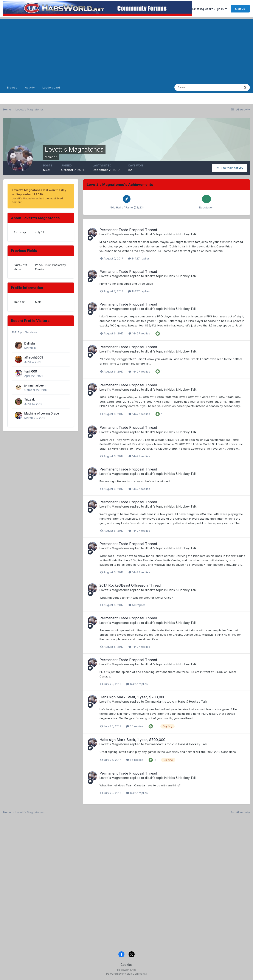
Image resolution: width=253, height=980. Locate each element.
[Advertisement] (126, 50)
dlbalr (149, 234)
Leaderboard (51, 87)
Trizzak (30, 399)
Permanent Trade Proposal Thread (128, 230)
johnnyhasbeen (35, 385)
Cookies (126, 965)
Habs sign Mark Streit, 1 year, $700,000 (132, 697)
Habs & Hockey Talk (182, 234)
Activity (30, 87)
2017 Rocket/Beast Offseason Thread (130, 585)
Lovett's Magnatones (114, 234)
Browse (12, 87)
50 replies (137, 605)
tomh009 (31, 371)
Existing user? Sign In (210, 9)
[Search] (196, 87)
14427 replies (139, 258)
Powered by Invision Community (127, 974)
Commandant (154, 701)
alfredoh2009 (34, 357)
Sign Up (240, 9)
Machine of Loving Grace (42, 413)
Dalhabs (30, 343)
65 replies (135, 726)
